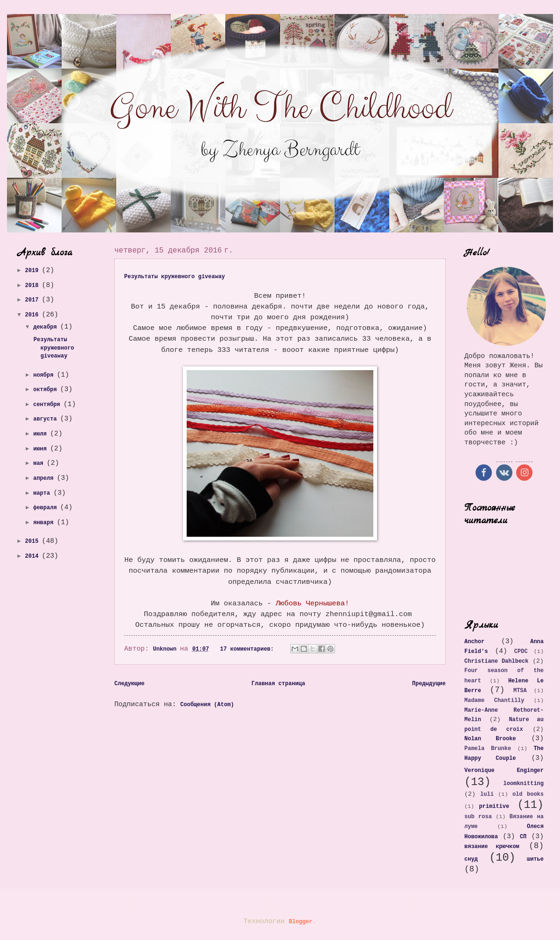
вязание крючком (492, 847)
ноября (45, 375)
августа (47, 419)
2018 (34, 286)
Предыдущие (429, 684)
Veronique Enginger (504, 771)
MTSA (520, 691)
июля (42, 434)
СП (523, 837)
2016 (34, 315)
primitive (494, 807)
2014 (34, 556)
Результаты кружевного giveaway (175, 277)
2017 (34, 300)
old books (528, 794)
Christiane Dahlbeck (497, 661)
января (45, 523)
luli (487, 794)
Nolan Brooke (490, 739)
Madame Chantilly (494, 701)
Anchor (474, 642)
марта (43, 493)
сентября (48, 405)
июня (42, 449)
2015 (34, 541)
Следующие (129, 684)
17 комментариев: (249, 649)
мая (40, 463)
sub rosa (478, 817)
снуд (471, 859)
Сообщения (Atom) (207, 705)
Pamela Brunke (488, 749)
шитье (535, 859)
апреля (45, 478)
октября (47, 390)
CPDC (521, 652)
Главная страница (278, 684)
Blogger (301, 922)
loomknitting (524, 784)
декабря (47, 327)
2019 (34, 271)
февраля (47, 508)
